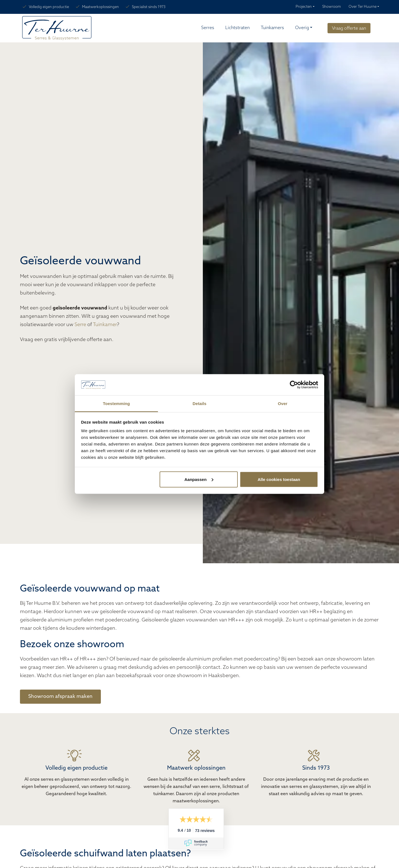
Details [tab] (199, 404)
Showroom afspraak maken (60, 697)
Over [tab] (283, 404)
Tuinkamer (105, 325)
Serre (80, 325)
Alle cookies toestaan (279, 479)
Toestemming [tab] (116, 404)
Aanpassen (199, 479)
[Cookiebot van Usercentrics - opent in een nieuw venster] (294, 385)
